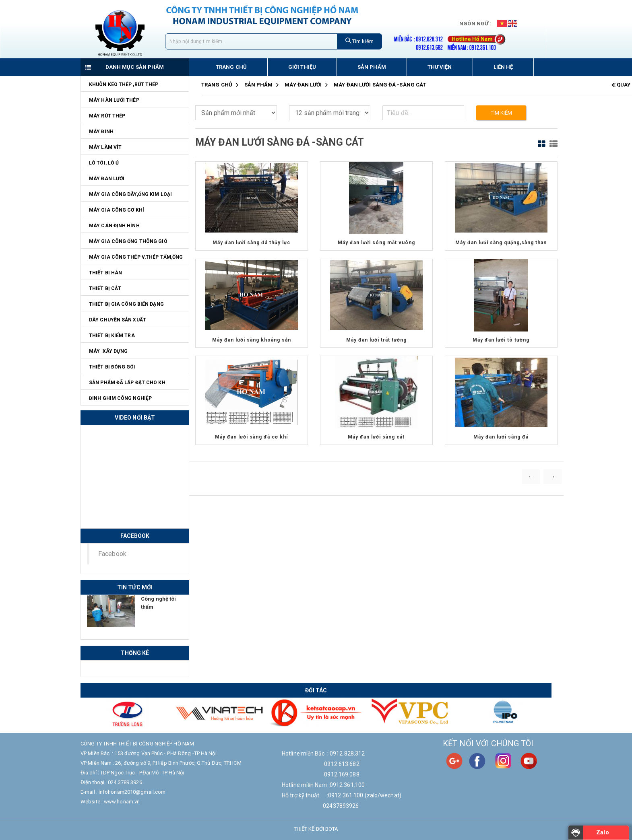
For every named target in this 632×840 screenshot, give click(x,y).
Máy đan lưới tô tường (501, 340)
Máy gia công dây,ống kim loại (130, 194)
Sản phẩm (372, 67)
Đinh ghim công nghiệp (120, 398)
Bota (332, 829)
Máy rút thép (107, 116)
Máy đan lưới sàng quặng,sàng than (501, 243)
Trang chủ (231, 67)
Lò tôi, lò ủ (104, 163)
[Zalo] (599, 833)
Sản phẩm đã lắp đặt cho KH (127, 383)
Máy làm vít (105, 147)
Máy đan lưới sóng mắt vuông (376, 243)
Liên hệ (503, 67)
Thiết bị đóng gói (112, 367)
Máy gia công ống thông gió (128, 241)
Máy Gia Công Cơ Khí (117, 210)
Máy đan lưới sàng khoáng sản (252, 340)
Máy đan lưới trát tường (376, 340)
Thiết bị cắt (105, 288)
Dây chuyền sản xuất (118, 320)
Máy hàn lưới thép (114, 100)
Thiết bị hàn (105, 273)
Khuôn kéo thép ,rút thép (124, 84)
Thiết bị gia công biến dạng (126, 304)
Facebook (112, 554)
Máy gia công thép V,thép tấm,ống (136, 257)
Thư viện (440, 67)
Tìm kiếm (359, 41)
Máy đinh (101, 132)
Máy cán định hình (114, 226)
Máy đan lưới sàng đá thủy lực (251, 243)
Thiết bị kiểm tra (112, 336)
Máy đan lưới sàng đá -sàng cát (380, 85)
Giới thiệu (302, 67)
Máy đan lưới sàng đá (501, 437)
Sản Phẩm (259, 85)
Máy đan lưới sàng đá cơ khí (251, 437)
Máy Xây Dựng (108, 351)
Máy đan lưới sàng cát (376, 437)
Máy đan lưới (107, 179)
